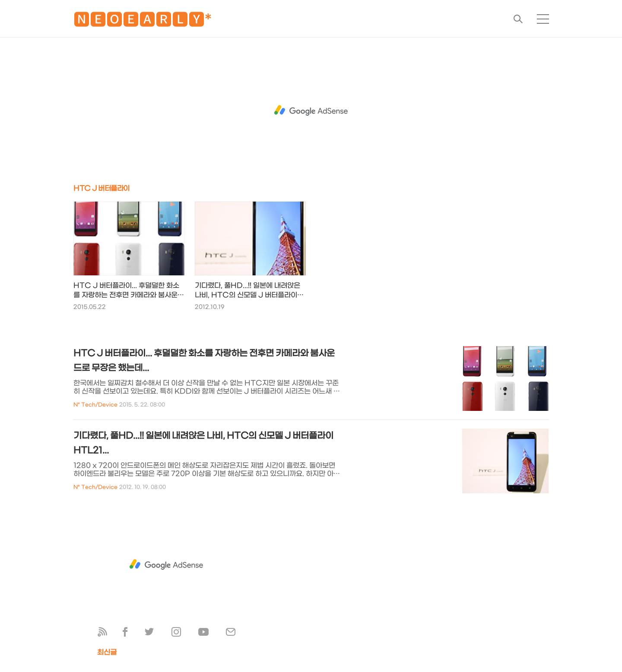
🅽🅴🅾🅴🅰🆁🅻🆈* (143, 21)
